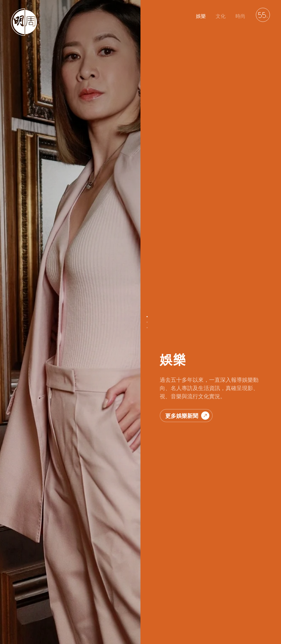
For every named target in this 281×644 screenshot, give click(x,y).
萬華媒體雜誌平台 (168, 613)
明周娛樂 (19, 613)
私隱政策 (89, 613)
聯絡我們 (66, 613)
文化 (221, 16)
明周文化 (42, 613)
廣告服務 (137, 613)
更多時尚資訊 (187, 581)
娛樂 (201, 16)
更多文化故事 (187, 383)
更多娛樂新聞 (187, 126)
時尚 (240, 16)
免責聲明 (113, 613)
